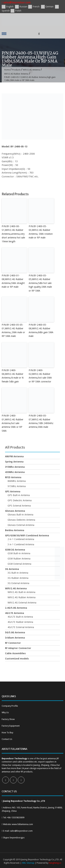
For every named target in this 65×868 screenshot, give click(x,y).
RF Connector (13, 643)
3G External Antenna (18, 583)
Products (16, 70)
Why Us (5, 712)
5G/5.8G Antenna (15, 632)
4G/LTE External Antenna (21, 627)
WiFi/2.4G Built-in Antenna (21, 592)
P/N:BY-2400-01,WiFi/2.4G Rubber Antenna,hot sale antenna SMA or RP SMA (12, 423)
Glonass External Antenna (21, 525)
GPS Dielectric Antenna (20, 500)
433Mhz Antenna (15, 472)
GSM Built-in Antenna (19, 553)
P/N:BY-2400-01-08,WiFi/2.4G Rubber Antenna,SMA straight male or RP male (13, 281)
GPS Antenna (13, 491)
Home (7, 70)
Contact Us (7, 739)
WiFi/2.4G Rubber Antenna (16, 74)
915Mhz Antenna (17, 486)
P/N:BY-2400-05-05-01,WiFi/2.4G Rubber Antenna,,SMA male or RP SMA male (13, 330)
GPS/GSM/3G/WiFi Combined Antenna (27, 536)
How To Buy (7, 733)
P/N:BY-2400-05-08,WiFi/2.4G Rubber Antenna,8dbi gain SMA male (41, 330)
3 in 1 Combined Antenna (21, 544)
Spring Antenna (14, 462)
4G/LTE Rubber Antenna (20, 622)
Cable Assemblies (15, 653)
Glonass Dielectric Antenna (21, 520)
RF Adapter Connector (18, 648)
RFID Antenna (13, 477)
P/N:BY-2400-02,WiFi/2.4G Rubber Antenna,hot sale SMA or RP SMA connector (40, 376)
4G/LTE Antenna (15, 613)
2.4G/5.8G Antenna (16, 608)
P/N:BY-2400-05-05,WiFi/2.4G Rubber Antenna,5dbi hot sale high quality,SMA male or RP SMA (40, 283)
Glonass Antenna (15, 511)
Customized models (17, 659)
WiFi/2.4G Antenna (31, 70)
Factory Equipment (11, 726)
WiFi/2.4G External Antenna (22, 603)
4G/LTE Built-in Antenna (20, 617)
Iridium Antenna (15, 638)
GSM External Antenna (19, 564)
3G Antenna (12, 569)
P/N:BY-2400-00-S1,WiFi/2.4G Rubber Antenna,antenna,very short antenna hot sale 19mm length (13, 234)
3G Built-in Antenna (18, 573)
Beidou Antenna (15, 530)
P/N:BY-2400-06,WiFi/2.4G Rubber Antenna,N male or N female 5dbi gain (13, 376)
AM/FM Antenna (14, 456)
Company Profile (10, 706)
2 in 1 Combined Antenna (21, 539)
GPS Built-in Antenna (19, 495)
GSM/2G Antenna (15, 550)
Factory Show (8, 719)
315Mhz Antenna (15, 467)
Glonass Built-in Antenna (20, 515)
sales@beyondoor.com (16, 2)
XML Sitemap (28, 863)
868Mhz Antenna (17, 481)
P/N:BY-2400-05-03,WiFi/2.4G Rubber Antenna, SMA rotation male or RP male (41, 232)
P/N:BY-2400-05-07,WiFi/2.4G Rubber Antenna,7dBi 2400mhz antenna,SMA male (41, 421)
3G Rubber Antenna (18, 578)
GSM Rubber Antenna (19, 559)
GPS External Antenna (19, 506)
